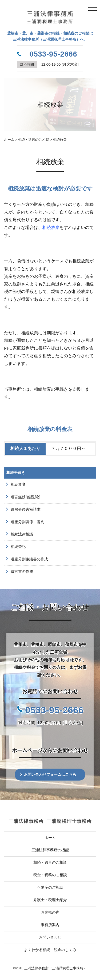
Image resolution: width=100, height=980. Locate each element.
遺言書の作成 (22, 572)
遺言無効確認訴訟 (26, 497)
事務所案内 (50, 925)
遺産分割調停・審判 (27, 522)
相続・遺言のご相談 (50, 862)
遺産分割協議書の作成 (29, 559)
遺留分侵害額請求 (26, 509)
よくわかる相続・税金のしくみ (50, 950)
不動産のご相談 (50, 887)
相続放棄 (51, 227)
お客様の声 (50, 912)
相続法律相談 (22, 534)
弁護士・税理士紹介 (50, 900)
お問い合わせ (50, 937)
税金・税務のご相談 (50, 875)
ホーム (50, 838)
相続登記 (18, 547)
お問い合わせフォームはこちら (50, 774)
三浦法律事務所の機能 (50, 850)
